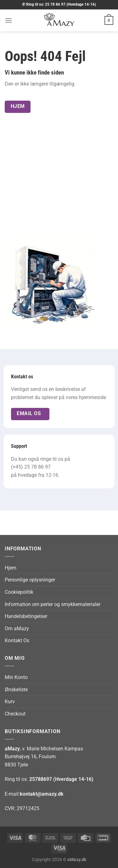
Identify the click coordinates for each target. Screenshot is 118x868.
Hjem (11, 568)
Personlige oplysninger (30, 580)
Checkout (15, 714)
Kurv (10, 701)
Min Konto (16, 677)
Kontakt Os (17, 640)
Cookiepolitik (19, 592)
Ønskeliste (16, 690)
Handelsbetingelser (26, 616)
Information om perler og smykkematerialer (53, 604)
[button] (8, 20)
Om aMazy (17, 629)
